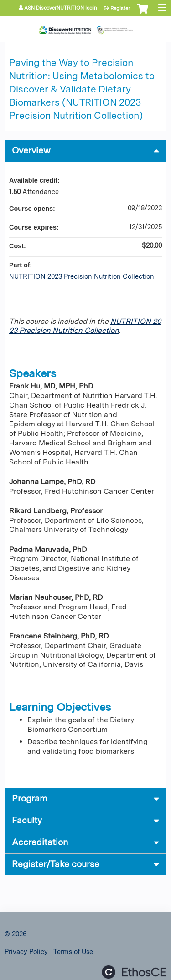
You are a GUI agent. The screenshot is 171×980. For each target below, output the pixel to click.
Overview (31, 151)
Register (120, 8)
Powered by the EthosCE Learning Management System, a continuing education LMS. (134, 972)
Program (30, 799)
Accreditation (40, 842)
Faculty (27, 820)
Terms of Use (73, 952)
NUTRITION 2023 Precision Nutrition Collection (85, 326)
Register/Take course (56, 864)
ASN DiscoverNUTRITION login (61, 8)
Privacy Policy (26, 952)
